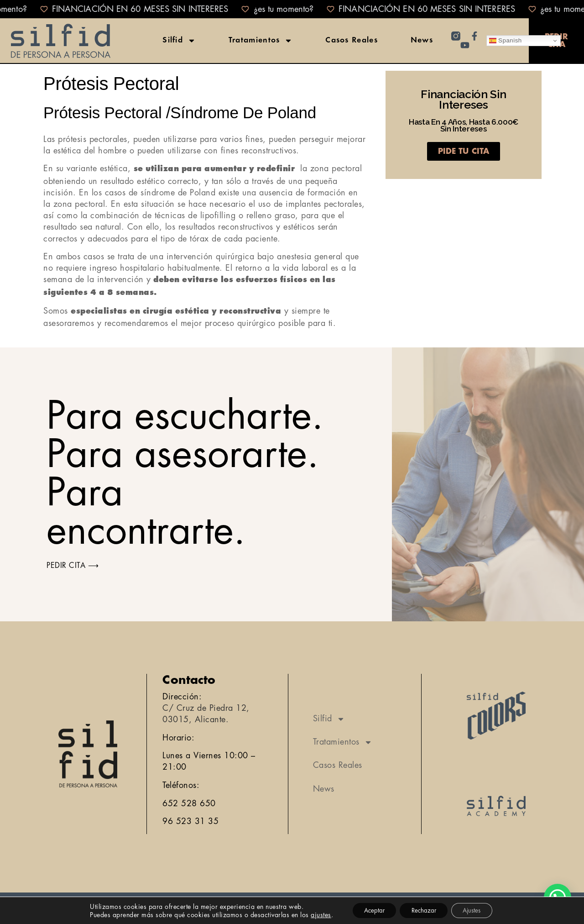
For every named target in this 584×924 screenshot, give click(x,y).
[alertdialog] (292, 9)
